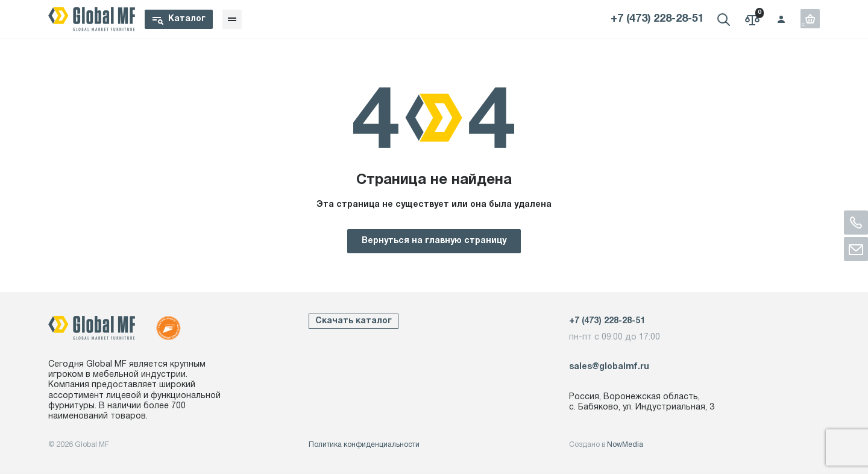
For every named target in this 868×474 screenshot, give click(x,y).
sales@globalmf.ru (609, 367)
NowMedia (625, 445)
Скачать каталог (354, 321)
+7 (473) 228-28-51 (657, 19)
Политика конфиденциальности (364, 445)
